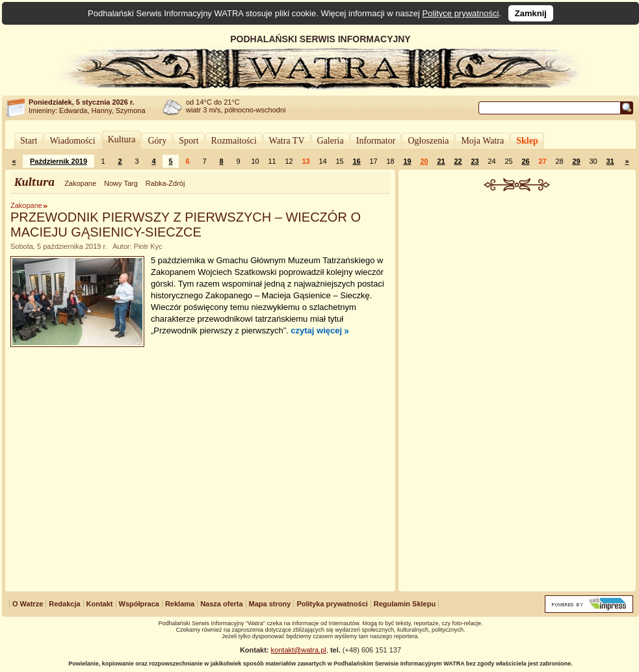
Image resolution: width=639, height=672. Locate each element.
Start (29, 141)
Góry (157, 141)
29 (576, 161)
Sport (189, 141)
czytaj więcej (316, 330)
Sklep (527, 141)
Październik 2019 (59, 161)
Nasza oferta (221, 604)
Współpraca (139, 604)
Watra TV (287, 141)
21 (441, 161)
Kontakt (100, 604)
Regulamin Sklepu (405, 604)
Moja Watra (482, 141)
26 (525, 161)
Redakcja (64, 604)
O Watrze (28, 604)
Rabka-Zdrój (165, 183)
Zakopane (80, 183)
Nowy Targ (121, 183)
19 (407, 161)
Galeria (331, 141)
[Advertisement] (517, 393)
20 (424, 161)
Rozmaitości (234, 141)
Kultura (122, 139)
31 (610, 161)
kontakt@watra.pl (299, 650)
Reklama (180, 604)
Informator (376, 141)
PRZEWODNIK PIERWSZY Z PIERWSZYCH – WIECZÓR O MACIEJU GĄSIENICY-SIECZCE (186, 225)
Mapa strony (270, 604)
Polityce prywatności (461, 13)
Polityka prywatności (332, 604)
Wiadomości (72, 141)
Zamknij (531, 13)
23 (475, 161)
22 (458, 161)
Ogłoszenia (428, 141)
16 (356, 161)
